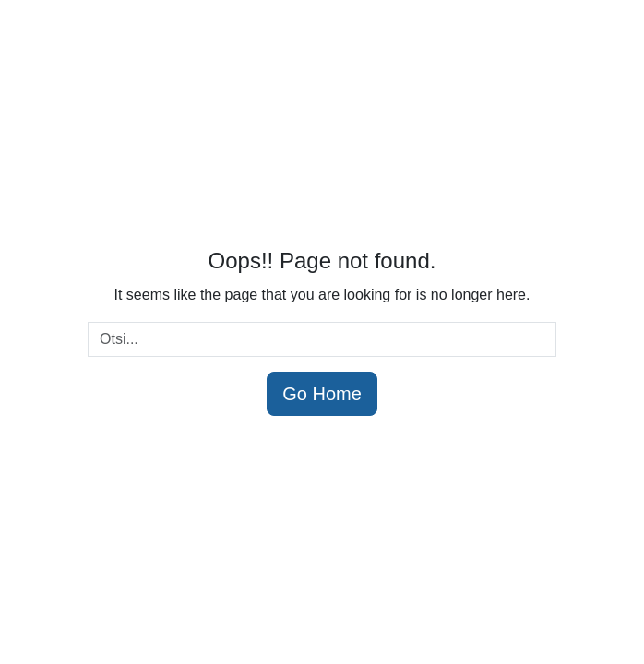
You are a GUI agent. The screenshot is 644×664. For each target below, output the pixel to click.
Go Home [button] (322, 394)
